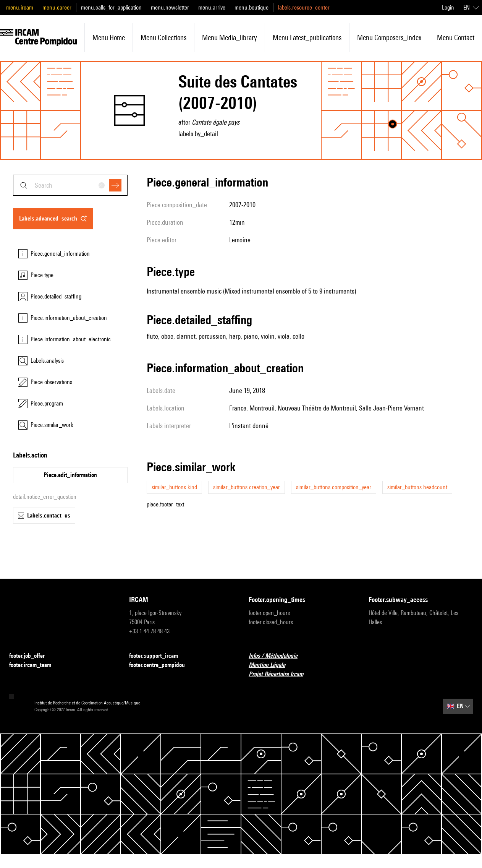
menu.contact (456, 37)
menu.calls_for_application (111, 7)
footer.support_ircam (158, 656)
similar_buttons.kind (174, 487)
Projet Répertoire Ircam (281, 674)
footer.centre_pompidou (162, 665)
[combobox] (70, 185)
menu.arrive (212, 7)
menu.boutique (252, 7)
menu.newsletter (170, 7)
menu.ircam (20, 7)
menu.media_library (230, 37)
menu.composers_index (389, 37)
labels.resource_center (304, 7)
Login (448, 7)
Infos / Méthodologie (278, 656)
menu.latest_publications (307, 37)
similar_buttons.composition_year (334, 487)
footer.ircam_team (35, 665)
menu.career (57, 7)
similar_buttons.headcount (417, 487)
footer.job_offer (32, 656)
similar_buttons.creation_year (247, 487)
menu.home (109, 37)
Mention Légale (272, 665)
